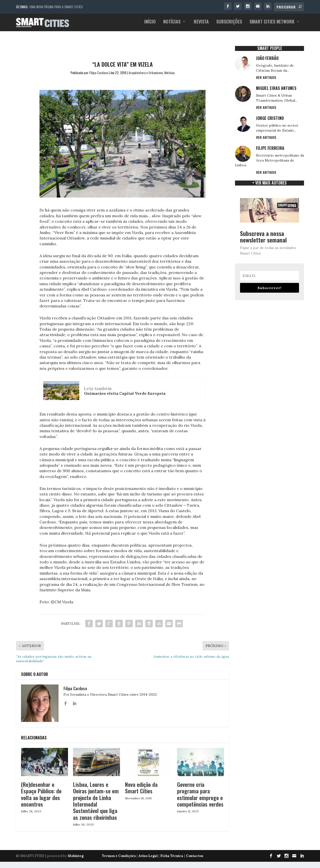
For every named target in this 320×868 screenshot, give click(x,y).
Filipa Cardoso (99, 70)
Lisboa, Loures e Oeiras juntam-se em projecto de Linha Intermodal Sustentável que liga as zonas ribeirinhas (96, 799)
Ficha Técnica (172, 854)
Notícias (172, 25)
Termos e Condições (119, 854)
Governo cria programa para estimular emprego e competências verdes (200, 792)
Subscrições (229, 25)
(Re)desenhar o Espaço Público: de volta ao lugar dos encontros (41, 792)
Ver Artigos (266, 75)
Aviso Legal (148, 854)
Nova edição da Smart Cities (141, 785)
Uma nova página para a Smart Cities (56, 7)
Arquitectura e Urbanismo (146, 70)
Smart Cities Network (272, 25)
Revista (201, 25)
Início (150, 25)
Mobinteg (76, 854)
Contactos (195, 854)
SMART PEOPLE (270, 46)
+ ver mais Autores (269, 181)
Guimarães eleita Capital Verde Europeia (125, 391)
